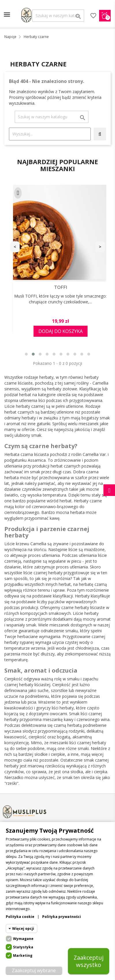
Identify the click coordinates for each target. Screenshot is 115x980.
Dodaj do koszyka (61, 331)
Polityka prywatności (62, 917)
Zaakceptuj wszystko (89, 961)
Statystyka (23, 947)
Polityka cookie (20, 917)
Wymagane (23, 939)
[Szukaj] (58, 16)
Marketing (23, 955)
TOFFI (61, 287)
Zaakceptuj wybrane (34, 970)
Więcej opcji (23, 929)
